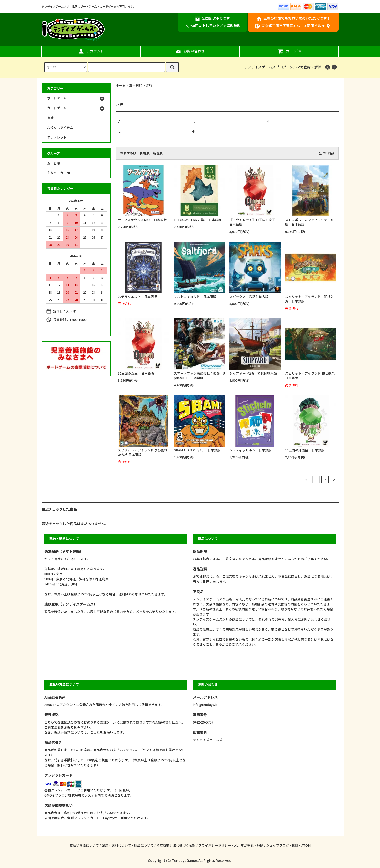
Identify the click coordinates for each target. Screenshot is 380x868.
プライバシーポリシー (215, 845)
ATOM (306, 845)
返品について (144, 845)
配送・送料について (116, 845)
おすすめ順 (128, 153)
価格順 (145, 153)
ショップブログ (278, 845)
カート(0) (289, 51)
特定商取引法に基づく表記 (176, 845)
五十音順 (136, 85)
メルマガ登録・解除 (305, 67)
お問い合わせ (190, 51)
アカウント (91, 51)
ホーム (121, 85)
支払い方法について (84, 845)
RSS (295, 845)
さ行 (149, 85)
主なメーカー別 (59, 173)
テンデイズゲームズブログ (265, 67)
